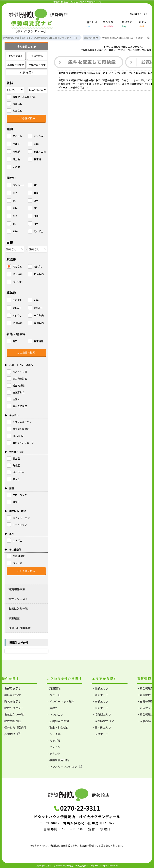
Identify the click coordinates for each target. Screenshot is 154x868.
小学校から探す (16, 65)
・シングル (54, 734)
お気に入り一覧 (18, 608)
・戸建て (52, 708)
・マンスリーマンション (64, 767)
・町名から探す (11, 701)
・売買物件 (11, 734)
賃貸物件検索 (17, 589)
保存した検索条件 (20, 628)
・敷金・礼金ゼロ (58, 727)
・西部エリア (100, 695)
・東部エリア (100, 701)
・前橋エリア (100, 734)
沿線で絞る (37, 56)
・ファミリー (55, 747)
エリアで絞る (16, 56)
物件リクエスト (18, 599)
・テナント (54, 754)
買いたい (127, 24)
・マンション (55, 714)
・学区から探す (11, 695)
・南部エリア (100, 708)
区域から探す (26, 72)
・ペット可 (54, 695)
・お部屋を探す (11, 688)
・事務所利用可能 (58, 760)
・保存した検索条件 (14, 727)
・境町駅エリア (102, 714)
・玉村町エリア (102, 727)
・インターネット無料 (60, 701)
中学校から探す (37, 65)
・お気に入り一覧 (13, 714)
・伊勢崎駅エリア (103, 721)
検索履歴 (14, 618)
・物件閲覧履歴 (11, 721)
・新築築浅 (54, 688)
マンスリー (110, 24)
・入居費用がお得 (58, 721)
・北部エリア (100, 688)
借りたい (92, 24)
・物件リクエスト (13, 708)
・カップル (54, 741)
